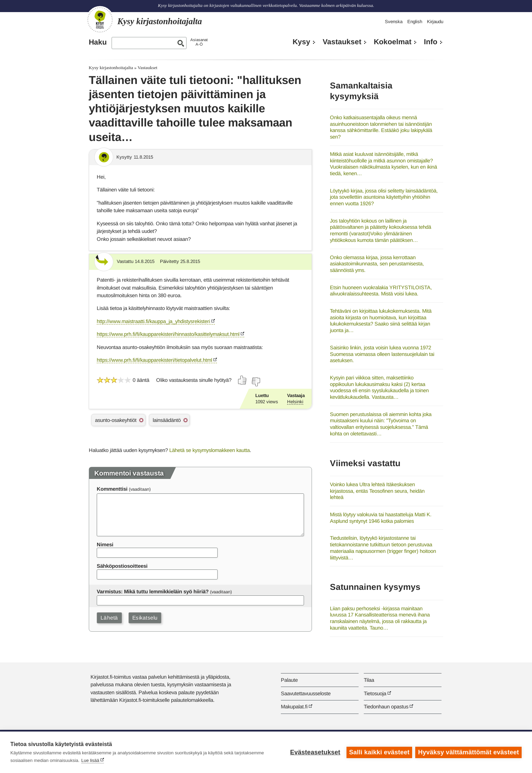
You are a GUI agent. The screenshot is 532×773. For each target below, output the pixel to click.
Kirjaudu (435, 22)
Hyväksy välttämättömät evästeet (468, 752)
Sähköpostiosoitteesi (122, 566)
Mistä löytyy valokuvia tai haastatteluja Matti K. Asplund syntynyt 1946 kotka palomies (381, 518)
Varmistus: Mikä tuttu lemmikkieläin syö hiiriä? (153, 591)
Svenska (394, 22)
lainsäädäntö (167, 420)
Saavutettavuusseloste (306, 693)
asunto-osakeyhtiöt (116, 420)
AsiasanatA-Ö (199, 42)
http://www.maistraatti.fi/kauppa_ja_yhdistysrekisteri (153, 321)
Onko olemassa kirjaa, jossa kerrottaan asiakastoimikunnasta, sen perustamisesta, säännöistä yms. (377, 264)
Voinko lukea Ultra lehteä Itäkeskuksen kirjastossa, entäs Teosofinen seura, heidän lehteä (377, 491)
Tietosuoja (375, 693)
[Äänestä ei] (256, 382)
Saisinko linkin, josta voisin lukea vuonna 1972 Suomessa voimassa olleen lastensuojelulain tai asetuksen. (382, 354)
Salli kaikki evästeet (379, 752)
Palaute (289, 680)
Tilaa (369, 680)
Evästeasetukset (315, 752)
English (415, 22)
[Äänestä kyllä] (243, 380)
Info (431, 42)
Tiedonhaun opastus (386, 706)
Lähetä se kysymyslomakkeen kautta (210, 450)
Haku (98, 42)
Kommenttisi (112, 489)
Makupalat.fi (294, 706)
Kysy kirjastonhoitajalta (111, 68)
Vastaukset (342, 42)
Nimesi (105, 544)
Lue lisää (90, 760)
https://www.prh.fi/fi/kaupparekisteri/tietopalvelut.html (154, 360)
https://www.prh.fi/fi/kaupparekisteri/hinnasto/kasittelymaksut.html (168, 334)
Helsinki (295, 402)
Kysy (301, 42)
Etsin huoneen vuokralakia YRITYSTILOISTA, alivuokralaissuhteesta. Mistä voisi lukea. (381, 291)
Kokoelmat (393, 42)
